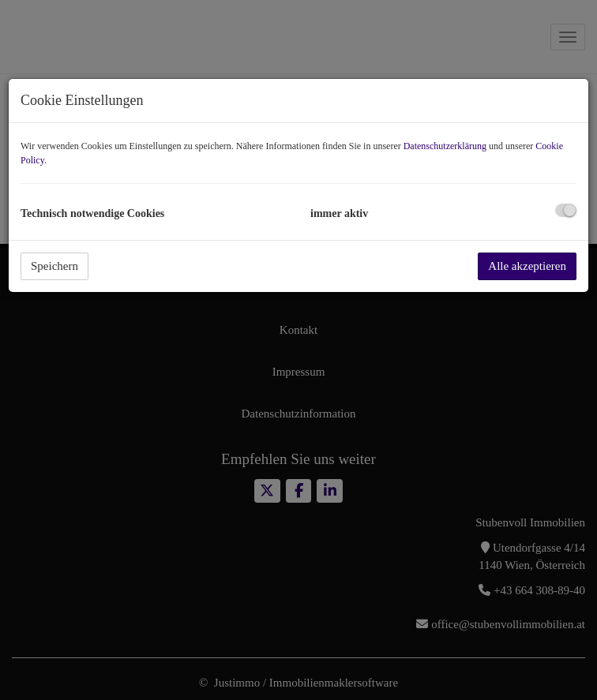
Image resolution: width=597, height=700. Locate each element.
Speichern (54, 266)
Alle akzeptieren (527, 266)
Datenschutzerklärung (445, 146)
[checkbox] (566, 210)
